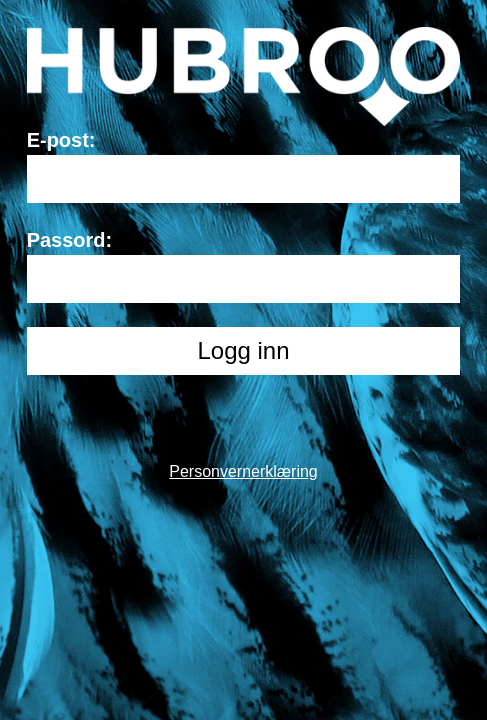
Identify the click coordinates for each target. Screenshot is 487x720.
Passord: (70, 240)
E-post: (61, 140)
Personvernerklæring (243, 471)
